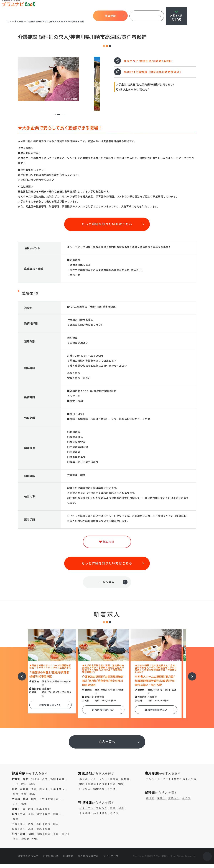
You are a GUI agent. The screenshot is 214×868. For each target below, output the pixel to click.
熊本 (16, 839)
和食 (121, 808)
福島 (32, 784)
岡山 (23, 824)
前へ (20, 674)
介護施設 (113, 779)
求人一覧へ (107, 741)
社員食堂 (85, 789)
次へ (190, 674)
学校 (82, 784)
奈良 (48, 814)
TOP (3, 16)
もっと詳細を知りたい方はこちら (107, 224)
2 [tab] (59, 115)
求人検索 (60, 16)
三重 (23, 809)
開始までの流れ (44, 16)
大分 (64, 834)
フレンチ (102, 808)
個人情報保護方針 (88, 856)
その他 (111, 789)
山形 (16, 784)
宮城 (53, 779)
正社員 (192, 779)
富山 (59, 799)
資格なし (174, 798)
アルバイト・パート (159, 779)
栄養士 (161, 798)
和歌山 (57, 814)
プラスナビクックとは (21, 16)
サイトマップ (111, 856)
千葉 (53, 789)
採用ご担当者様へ (147, 16)
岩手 (45, 779)
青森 (62, 779)
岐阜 (39, 809)
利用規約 (68, 856)
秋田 (24, 784)
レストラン (98, 779)
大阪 (23, 814)
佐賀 (48, 834)
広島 (31, 824)
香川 (23, 829)
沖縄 (35, 839)
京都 (31, 814)
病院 (121, 784)
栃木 (16, 794)
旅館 (113, 784)
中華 (113, 808)
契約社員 (179, 779)
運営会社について (28, 856)
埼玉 (62, 789)
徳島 (39, 829)
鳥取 (39, 824)
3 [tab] (63, 115)
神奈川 (44, 789)
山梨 (34, 799)
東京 (34, 789)
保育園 (125, 779)
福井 (24, 804)
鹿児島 (25, 839)
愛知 (48, 809)
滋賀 (39, 814)
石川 (16, 804)
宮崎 (39, 834)
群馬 (32, 794)
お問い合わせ (51, 856)
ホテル (84, 779)
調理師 (150, 798)
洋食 (105, 813)
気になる (72, 16)
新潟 (51, 799)
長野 (42, 799)
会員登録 (111, 16)
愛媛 (48, 829)
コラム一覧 (85, 16)
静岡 (31, 809)
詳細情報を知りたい (54, 705)
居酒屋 (92, 784)
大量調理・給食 (89, 813)
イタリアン (86, 808)
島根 (48, 824)
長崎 (56, 834)
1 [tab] (54, 115)
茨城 (24, 794)
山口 (56, 824)
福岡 (31, 834)
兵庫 (16, 819)
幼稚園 (103, 784)
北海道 (35, 779)
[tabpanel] (59, 79)
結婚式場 (99, 789)
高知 (31, 829)
